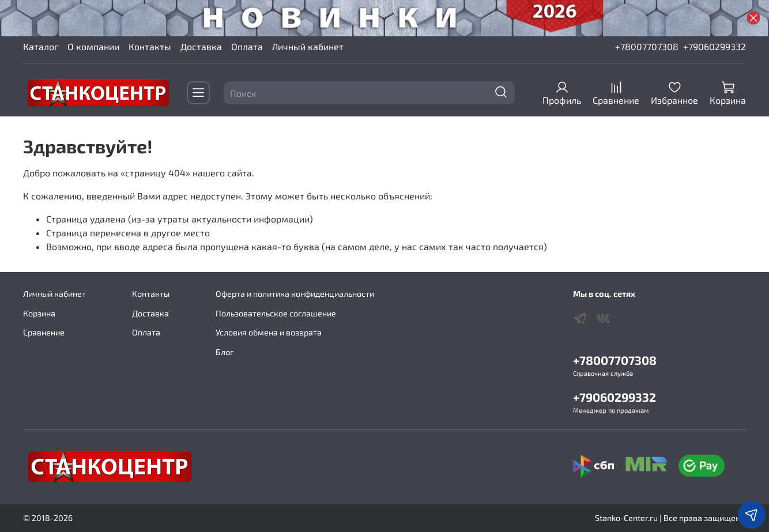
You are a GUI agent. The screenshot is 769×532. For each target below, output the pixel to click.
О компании (93, 46)
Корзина (39, 313)
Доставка (201, 46)
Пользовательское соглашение (276, 313)
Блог (225, 352)
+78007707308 (647, 46)
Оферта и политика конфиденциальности (295, 294)
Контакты (150, 46)
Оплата (247, 46)
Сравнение (44, 332)
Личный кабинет (308, 46)
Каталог (41, 46)
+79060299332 (715, 46)
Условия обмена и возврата (269, 332)
